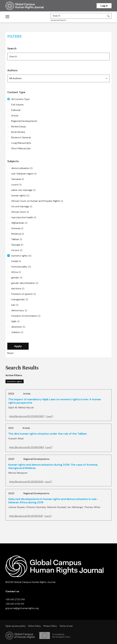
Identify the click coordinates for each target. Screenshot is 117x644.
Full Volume (17, 105)
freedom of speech (24, 294)
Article (15, 116)
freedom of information (26, 316)
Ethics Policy (35, 626)
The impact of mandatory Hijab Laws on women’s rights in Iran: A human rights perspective (55, 401)
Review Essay (19, 127)
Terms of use (66, 626)
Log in (104, 6)
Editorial (16, 110)
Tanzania (18, 179)
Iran (15, 305)
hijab (15, 321)
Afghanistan (19, 223)
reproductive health (24, 217)
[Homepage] (28, 6)
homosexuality (21, 267)
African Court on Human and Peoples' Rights (37, 201)
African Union (20, 212)
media (16, 261)
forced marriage (22, 207)
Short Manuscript (21, 148)
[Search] (78, 16)
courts (16, 185)
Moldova (18, 234)
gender (17, 278)
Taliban (17, 239)
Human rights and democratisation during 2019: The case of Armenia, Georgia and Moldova (53, 466)
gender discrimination (25, 283)
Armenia (17, 228)
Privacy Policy (50, 626)
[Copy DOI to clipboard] (31, 416)
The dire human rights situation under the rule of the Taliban (47, 434)
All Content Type (20, 99)
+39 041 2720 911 (15, 604)
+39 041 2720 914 (15, 599)
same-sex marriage (23, 190)
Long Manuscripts (21, 143)
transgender (20, 300)
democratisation (22, 168)
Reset (10, 353)
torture (17, 250)
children (17, 332)
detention (18, 327)
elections (18, 289)
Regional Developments (24, 121)
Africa (16, 272)
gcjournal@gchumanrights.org (22, 608)
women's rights (21, 256)
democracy (19, 310)
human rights (20, 196)
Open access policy (16, 626)
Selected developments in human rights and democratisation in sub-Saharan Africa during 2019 (53, 501)
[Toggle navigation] (8, 17)
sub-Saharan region (24, 174)
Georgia (17, 245)
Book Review (18, 132)
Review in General (21, 137)
